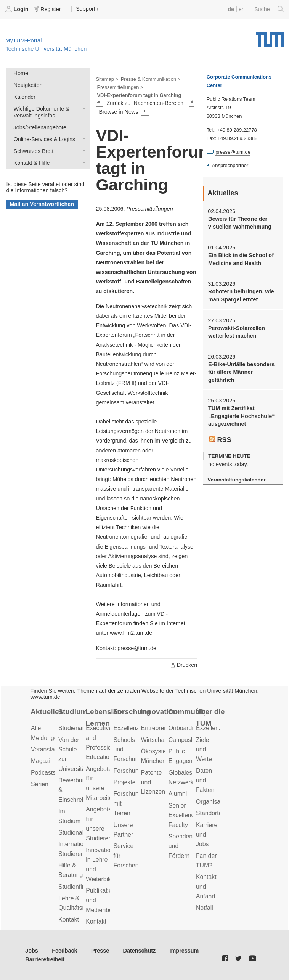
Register (48, 9)
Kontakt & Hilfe (82, 162)
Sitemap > (107, 79)
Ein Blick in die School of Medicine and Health (241, 259)
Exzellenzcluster (135, 728)
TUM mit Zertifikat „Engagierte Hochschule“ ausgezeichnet (241, 416)
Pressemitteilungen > (120, 87)
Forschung (131, 712)
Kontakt (69, 920)
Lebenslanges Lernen (104, 718)
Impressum (184, 951)
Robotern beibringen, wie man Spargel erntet (241, 295)
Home (21, 73)
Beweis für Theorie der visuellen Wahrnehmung (240, 223)
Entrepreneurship (164, 728)
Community (187, 712)
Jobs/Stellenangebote (82, 127)
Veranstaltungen (53, 749)
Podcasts (43, 773)
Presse (100, 951)
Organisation (213, 802)
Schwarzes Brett (82, 150)
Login (18, 9)
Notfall (205, 908)
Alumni (178, 794)
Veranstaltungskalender (236, 480)
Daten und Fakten (205, 780)
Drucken (183, 665)
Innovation (159, 712)
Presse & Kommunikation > (151, 79)
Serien (40, 784)
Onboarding (184, 728)
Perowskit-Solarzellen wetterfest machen (237, 332)
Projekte (124, 782)
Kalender (82, 96)
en (242, 9)
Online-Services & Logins (82, 139)
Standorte (209, 813)
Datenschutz (140, 951)
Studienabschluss (82, 833)
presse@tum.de (137, 648)
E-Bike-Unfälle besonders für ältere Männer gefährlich (241, 372)
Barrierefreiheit (45, 959)
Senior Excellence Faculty (183, 815)
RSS (220, 440)
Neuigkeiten (82, 84)
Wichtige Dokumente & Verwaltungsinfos (82, 108)
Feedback (64, 951)
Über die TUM (210, 718)
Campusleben (187, 740)
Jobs (32, 951)
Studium (73, 712)
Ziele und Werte (204, 750)
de (231, 9)
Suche (269, 9)
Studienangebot (79, 728)
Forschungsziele (135, 771)
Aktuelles (47, 712)
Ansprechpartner (230, 165)
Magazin (42, 761)
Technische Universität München (270, 37)
